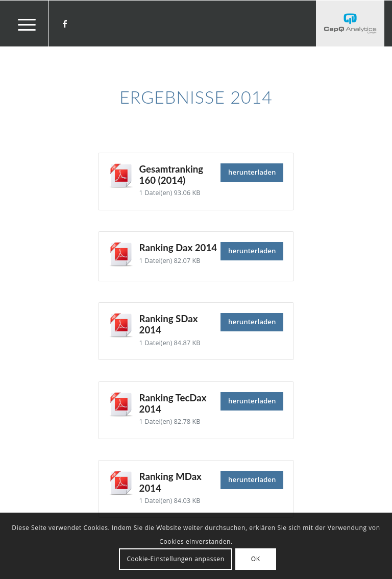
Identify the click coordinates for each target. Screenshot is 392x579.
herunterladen (252, 172)
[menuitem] (22, 23)
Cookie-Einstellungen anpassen (175, 559)
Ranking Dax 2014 (178, 248)
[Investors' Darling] (350, 23)
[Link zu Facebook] (65, 23)
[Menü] (22, 23)
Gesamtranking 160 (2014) (171, 175)
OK (256, 559)
